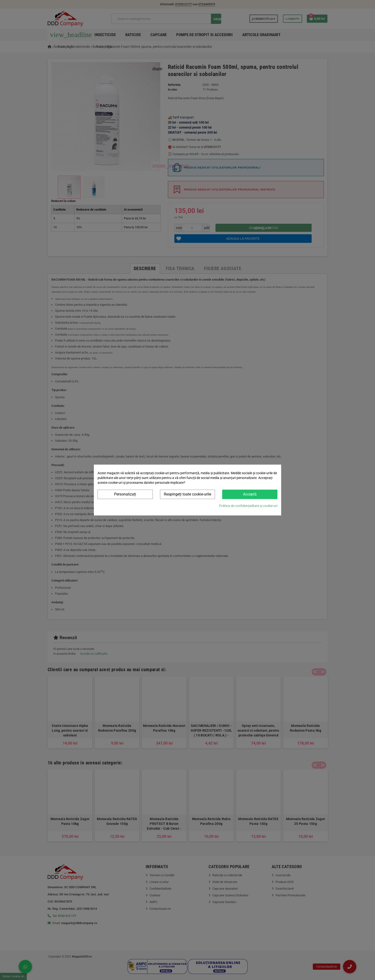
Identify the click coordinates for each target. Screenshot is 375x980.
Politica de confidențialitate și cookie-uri (248, 506)
